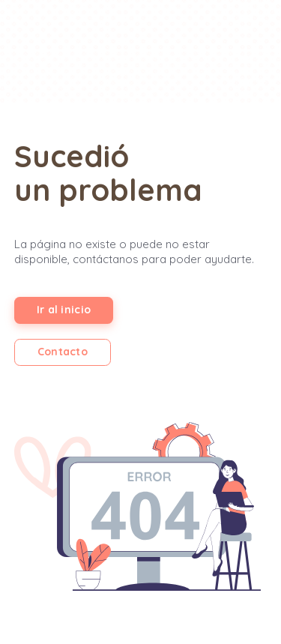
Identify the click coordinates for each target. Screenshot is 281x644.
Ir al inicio (64, 310)
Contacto (63, 352)
